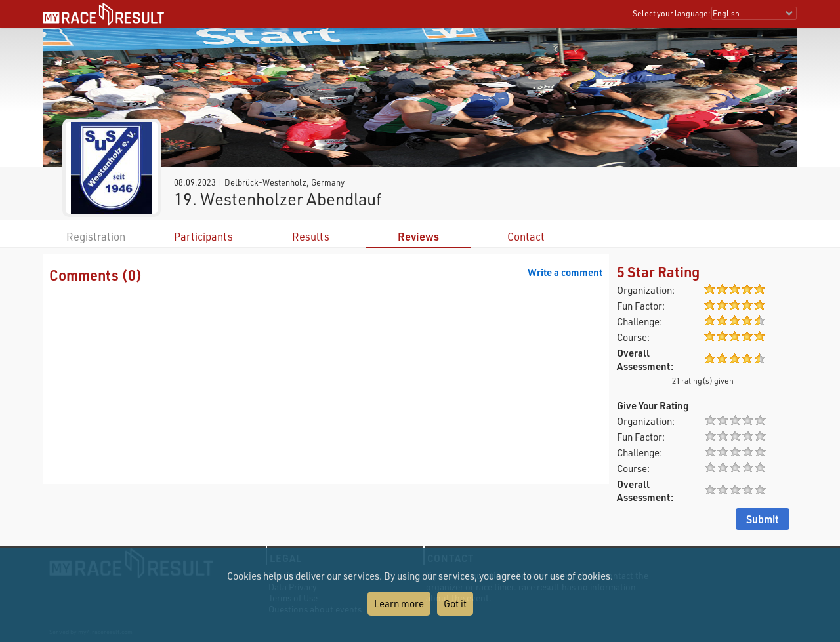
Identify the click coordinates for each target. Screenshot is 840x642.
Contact (526, 236)
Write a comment (565, 272)
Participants (203, 236)
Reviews (418, 236)
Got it (455, 603)
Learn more (399, 603)
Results (311, 236)
